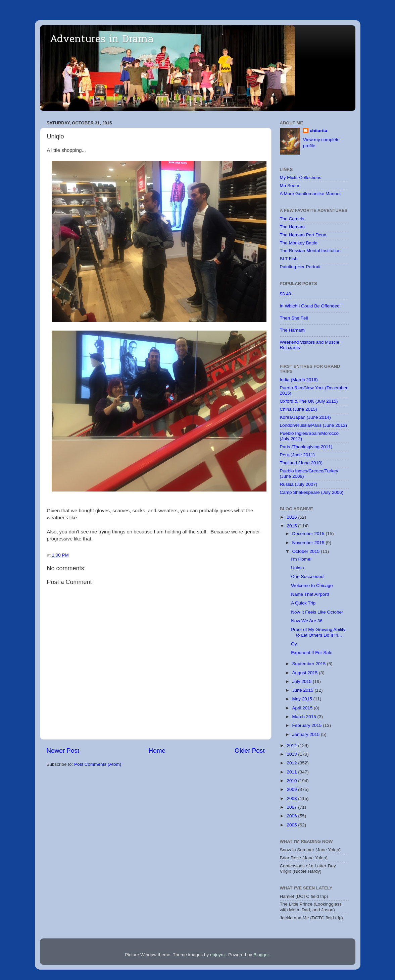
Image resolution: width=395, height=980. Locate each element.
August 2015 (306, 673)
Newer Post (63, 751)
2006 (292, 816)
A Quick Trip (303, 603)
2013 (292, 754)
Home (157, 751)
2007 (292, 807)
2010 (292, 781)
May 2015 (303, 699)
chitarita (319, 131)
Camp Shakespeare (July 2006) (312, 492)
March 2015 (305, 717)
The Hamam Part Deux (303, 235)
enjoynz (218, 955)
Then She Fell (294, 318)
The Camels (292, 219)
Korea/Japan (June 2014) (305, 417)
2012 (292, 763)
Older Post (250, 751)
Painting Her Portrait (300, 267)
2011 (292, 772)
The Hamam (292, 227)
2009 (292, 789)
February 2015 (308, 725)
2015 (292, 526)
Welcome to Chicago (312, 586)
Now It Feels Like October (317, 612)
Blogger (261, 955)
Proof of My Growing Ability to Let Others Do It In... (318, 632)
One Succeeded (307, 577)
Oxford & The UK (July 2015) (309, 401)
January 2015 (307, 734)
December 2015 (309, 534)
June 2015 (304, 690)
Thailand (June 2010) (301, 463)
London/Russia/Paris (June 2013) (313, 425)
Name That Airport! (310, 594)
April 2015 (303, 708)
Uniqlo (297, 568)
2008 (292, 798)
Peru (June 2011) (297, 455)
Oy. (294, 644)
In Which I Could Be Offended (310, 306)
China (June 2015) (299, 409)
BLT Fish (289, 259)
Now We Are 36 (307, 621)
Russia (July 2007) (299, 484)
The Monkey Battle (299, 243)
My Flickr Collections (301, 178)
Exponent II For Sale (312, 653)
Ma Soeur (290, 186)
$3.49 (286, 294)
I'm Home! (301, 559)
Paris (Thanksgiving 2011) (306, 447)
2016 (292, 517)
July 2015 (303, 681)
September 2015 (310, 664)
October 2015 (307, 551)
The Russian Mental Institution (310, 251)
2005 (292, 825)
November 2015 (309, 543)
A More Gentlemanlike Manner (310, 194)
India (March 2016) (299, 380)
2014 (292, 745)
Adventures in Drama (102, 40)
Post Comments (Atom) (98, 764)
